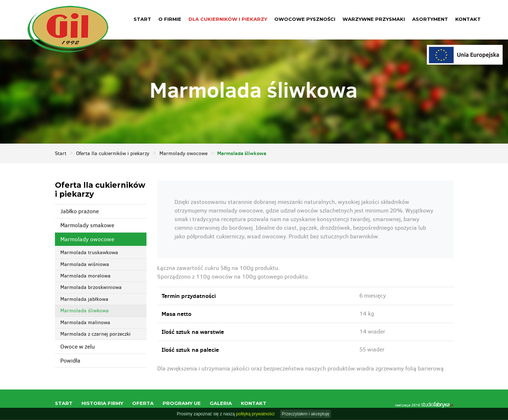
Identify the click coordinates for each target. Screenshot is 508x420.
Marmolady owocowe (183, 154)
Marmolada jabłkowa (84, 300)
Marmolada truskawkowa (89, 253)
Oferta (143, 403)
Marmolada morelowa (85, 276)
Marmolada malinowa (85, 323)
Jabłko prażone (80, 212)
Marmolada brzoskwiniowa (91, 288)
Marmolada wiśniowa (85, 265)
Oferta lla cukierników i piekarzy (113, 154)
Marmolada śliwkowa (85, 311)
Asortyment (430, 19)
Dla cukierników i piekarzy (228, 19)
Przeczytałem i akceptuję (306, 414)
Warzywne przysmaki (374, 19)
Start (142, 19)
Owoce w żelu (78, 347)
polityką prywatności (255, 414)
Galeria (221, 403)
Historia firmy (102, 403)
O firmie (170, 19)
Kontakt (468, 19)
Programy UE (182, 403)
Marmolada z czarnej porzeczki (95, 334)
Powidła (70, 361)
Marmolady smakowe (87, 226)
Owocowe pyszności (305, 19)
